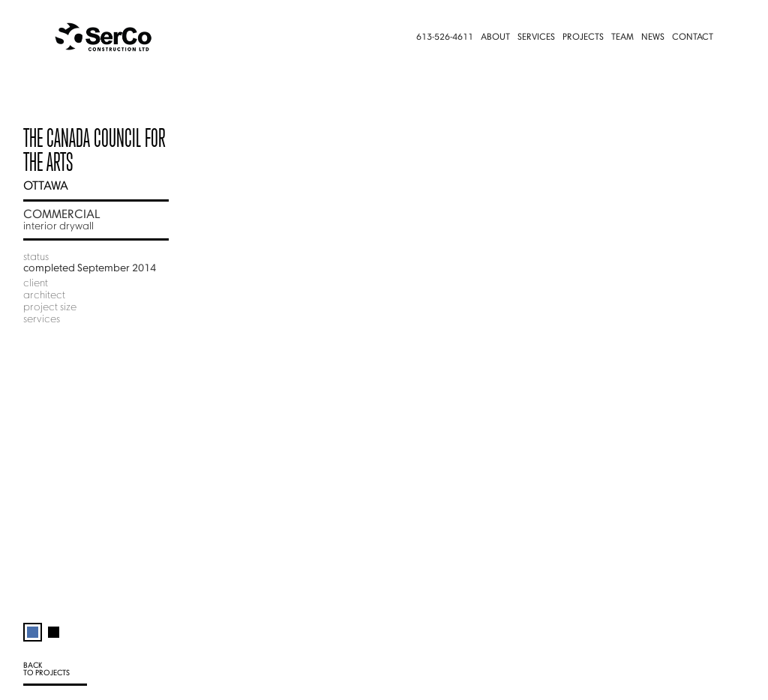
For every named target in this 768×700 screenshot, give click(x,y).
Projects (583, 37)
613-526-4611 (445, 37)
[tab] (33, 625)
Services (536, 37)
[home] (109, 37)
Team (622, 37)
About (495, 37)
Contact (693, 37)
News (653, 37)
